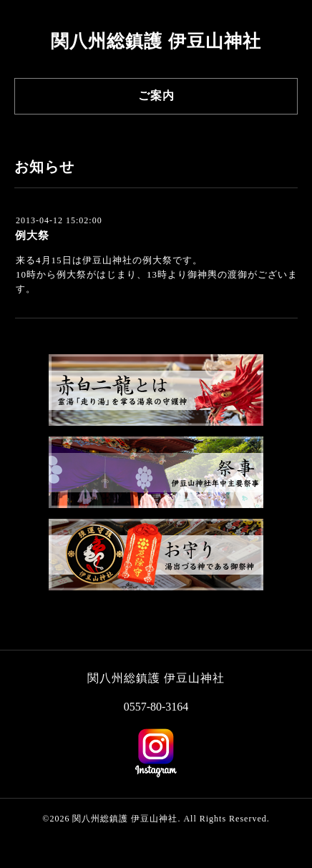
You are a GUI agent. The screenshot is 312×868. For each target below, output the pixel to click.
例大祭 (32, 235)
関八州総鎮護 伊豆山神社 (156, 41)
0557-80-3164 (156, 707)
